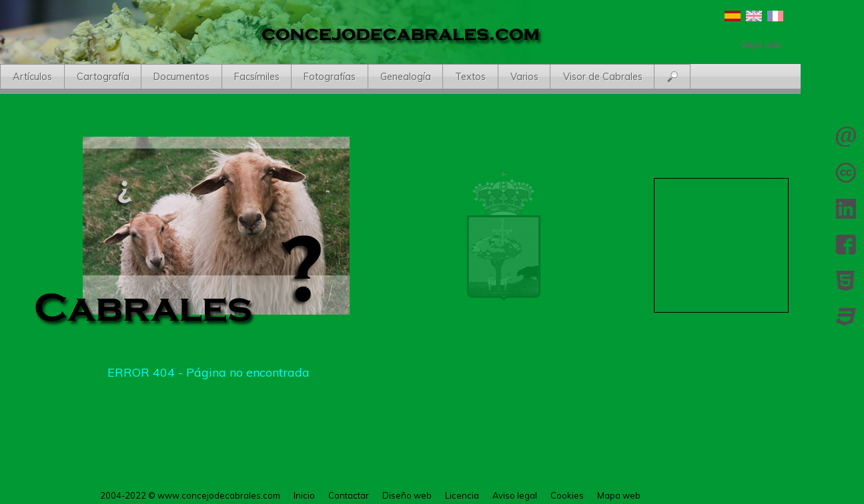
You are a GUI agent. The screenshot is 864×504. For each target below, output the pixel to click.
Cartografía (103, 77)
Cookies (567, 495)
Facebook (846, 245)
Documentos (181, 77)
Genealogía (406, 77)
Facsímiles (257, 77)
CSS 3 (846, 317)
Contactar (846, 137)
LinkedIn (846, 209)
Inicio (304, 495)
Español (733, 16)
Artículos (32, 77)
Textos (470, 77)
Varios (524, 77)
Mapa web (619, 495)
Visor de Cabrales (603, 77)
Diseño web (407, 495)
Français (775, 16)
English (754, 16)
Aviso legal (515, 495)
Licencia (846, 173)
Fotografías (330, 77)
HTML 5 (846, 281)
